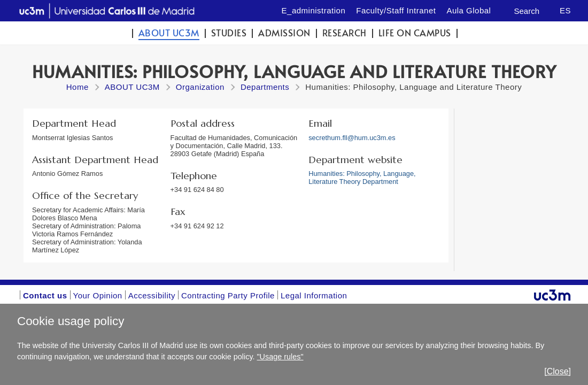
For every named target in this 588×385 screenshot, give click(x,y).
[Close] (558, 371)
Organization (200, 87)
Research (345, 33)
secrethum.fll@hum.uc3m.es (352, 138)
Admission (284, 33)
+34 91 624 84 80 (197, 190)
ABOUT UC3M (169, 33)
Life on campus (415, 33)
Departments (265, 87)
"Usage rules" (280, 357)
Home (78, 87)
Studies (229, 33)
